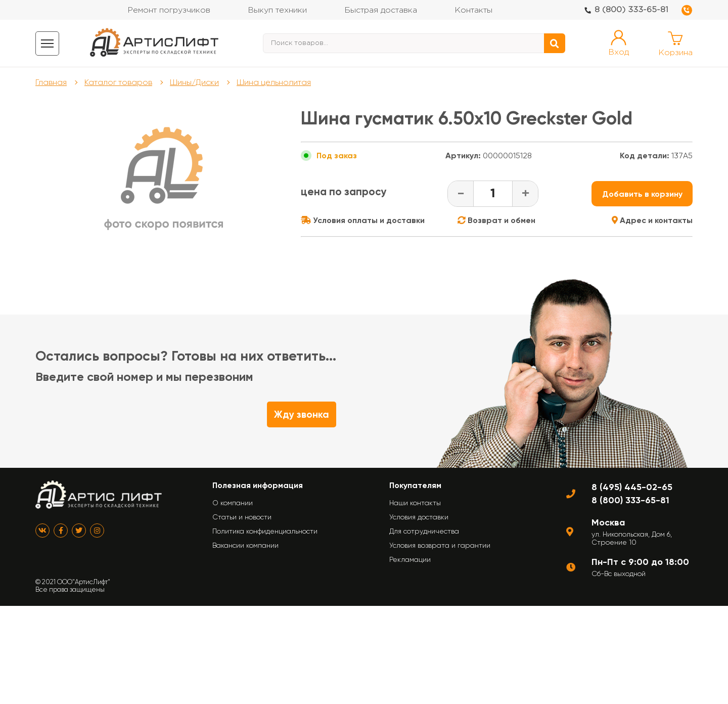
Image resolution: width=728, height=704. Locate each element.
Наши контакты (415, 503)
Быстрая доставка (381, 10)
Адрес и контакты (652, 220)
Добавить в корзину (642, 194)
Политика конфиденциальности (265, 531)
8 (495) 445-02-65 (632, 487)
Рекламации (410, 559)
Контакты (473, 10)
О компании (233, 503)
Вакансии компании (245, 545)
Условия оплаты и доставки (363, 220)
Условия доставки (419, 517)
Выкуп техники (277, 10)
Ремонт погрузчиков (169, 10)
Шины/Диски (194, 82)
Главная (51, 82)
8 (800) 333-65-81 (631, 10)
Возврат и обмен (496, 220)
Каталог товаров (118, 82)
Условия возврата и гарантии (440, 545)
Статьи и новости (242, 517)
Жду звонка (302, 414)
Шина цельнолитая (274, 82)
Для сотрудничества (424, 531)
